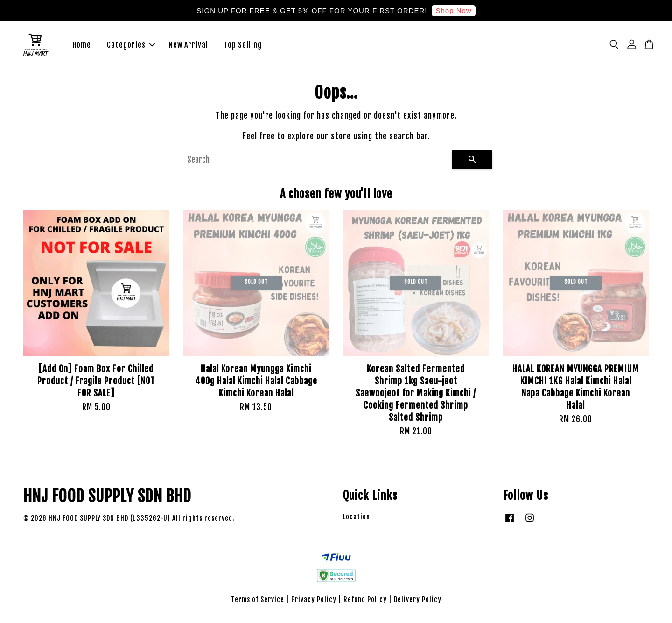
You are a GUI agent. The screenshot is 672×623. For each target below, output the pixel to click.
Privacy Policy (314, 603)
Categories (131, 47)
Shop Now (453, 11)
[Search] (316, 163)
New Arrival (188, 47)
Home (82, 47)
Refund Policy (365, 603)
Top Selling (243, 47)
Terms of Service (258, 603)
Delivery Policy (418, 603)
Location (357, 520)
